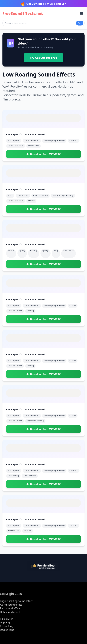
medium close (30, 476)
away (56, 250)
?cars (10, 195)
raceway (34, 250)
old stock (74, 140)
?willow (11, 250)
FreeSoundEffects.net (23, 14)
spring (22, 250)
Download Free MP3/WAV (43, 154)
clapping (5, 622)
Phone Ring (7, 626)
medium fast (14, 531)
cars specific (23, 195)
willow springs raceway (54, 140)
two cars (73, 525)
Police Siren (7, 619)
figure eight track (16, 146)
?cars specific (14, 140)
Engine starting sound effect (16, 601)
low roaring (34, 146)
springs (46, 250)
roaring (30, 311)
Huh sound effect (10, 612)
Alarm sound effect (11, 605)
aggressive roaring (35, 421)
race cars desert (32, 140)
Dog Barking (7, 630)
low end (28, 531)
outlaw (31, 201)
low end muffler (15, 311)
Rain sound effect (10, 608)
